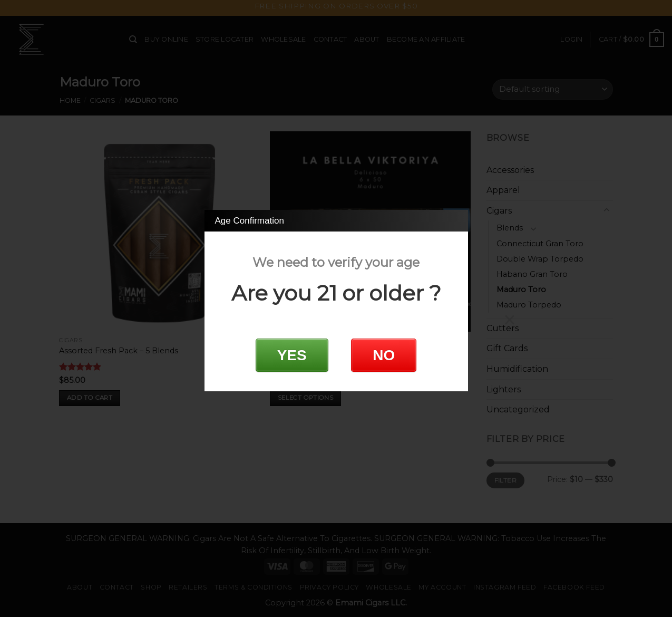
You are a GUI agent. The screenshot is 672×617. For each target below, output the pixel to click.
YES (292, 355)
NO (384, 355)
